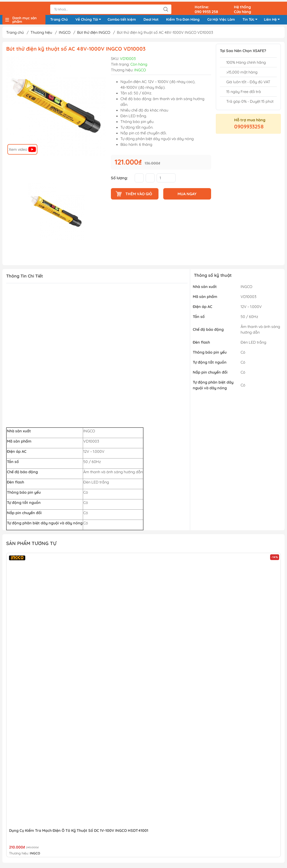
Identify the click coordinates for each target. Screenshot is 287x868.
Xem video (22, 151)
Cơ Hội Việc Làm (221, 19)
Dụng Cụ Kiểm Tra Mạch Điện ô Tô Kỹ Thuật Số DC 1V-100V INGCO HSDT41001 (79, 832)
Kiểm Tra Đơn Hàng (183, 19)
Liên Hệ (273, 20)
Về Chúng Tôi (90, 20)
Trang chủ (15, 34)
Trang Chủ (59, 19)
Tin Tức (251, 20)
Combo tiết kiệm (122, 19)
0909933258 (249, 128)
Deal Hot (151, 19)
